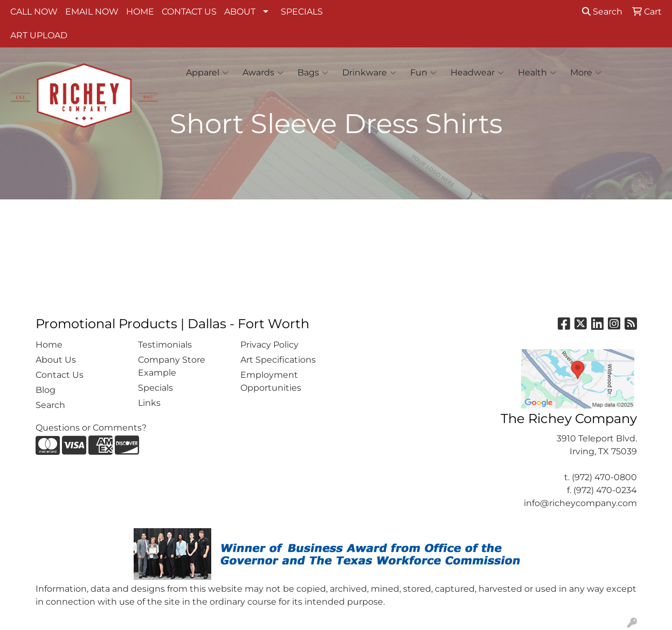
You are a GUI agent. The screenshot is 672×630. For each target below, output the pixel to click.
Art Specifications (278, 360)
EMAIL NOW (92, 12)
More (586, 73)
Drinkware (369, 73)
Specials (155, 388)
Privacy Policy (269, 345)
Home (49, 345)
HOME (140, 12)
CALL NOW (34, 12)
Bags (313, 73)
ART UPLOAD (39, 35)
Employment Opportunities (271, 381)
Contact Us (60, 375)
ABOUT (240, 12)
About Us (56, 360)
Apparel (207, 73)
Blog (46, 390)
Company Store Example (172, 366)
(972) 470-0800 (604, 477)
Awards (263, 73)
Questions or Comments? (91, 428)
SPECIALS (302, 12)
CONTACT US (189, 12)
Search (602, 12)
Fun (423, 73)
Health (537, 73)
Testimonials (165, 345)
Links (149, 403)
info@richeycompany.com (580, 503)
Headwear (477, 73)
